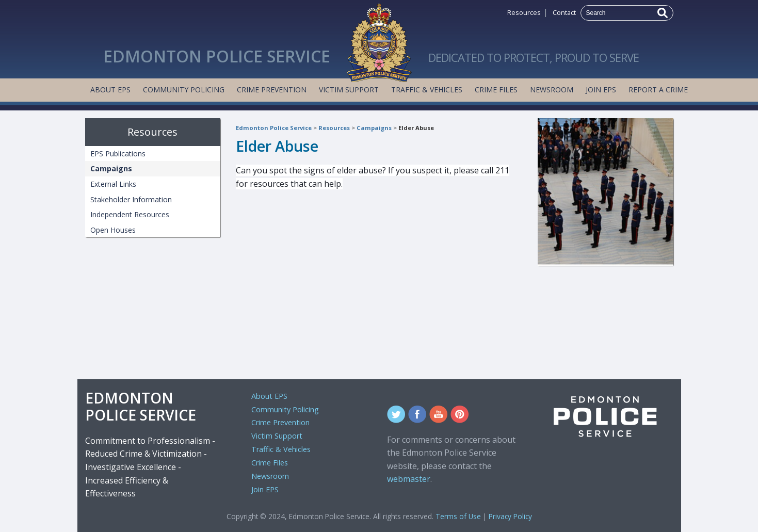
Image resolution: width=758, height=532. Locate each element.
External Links (113, 184)
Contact (564, 12)
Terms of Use (458, 516)
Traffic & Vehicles (427, 90)
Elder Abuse (416, 128)
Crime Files (496, 90)
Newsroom (552, 90)
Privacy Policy (510, 516)
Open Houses (113, 230)
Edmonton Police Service (274, 128)
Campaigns (374, 128)
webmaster (409, 479)
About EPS (110, 90)
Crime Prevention (272, 90)
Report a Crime (658, 90)
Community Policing (184, 90)
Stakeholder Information (131, 199)
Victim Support (349, 90)
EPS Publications (118, 154)
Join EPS (601, 90)
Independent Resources (130, 214)
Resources (524, 12)
